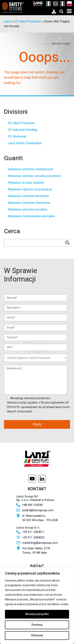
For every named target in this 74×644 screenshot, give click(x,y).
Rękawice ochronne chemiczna (29, 203)
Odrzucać (37, 635)
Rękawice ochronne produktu (28, 210)
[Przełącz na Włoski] (48, 4)
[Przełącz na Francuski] (61, 4)
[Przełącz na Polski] (68, 4)
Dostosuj (37, 625)
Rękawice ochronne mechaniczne (31, 169)
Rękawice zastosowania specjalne (31, 216)
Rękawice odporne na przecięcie (30, 189)
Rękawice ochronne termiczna (28, 196)
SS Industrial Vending (22, 130)
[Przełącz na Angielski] (55, 4)
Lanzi (8, 22)
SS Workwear (17, 137)
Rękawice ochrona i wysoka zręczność (34, 176)
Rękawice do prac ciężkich (26, 183)
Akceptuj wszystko (37, 614)
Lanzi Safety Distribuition (25, 143)
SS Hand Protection (28, 22)
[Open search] (61, 11)
